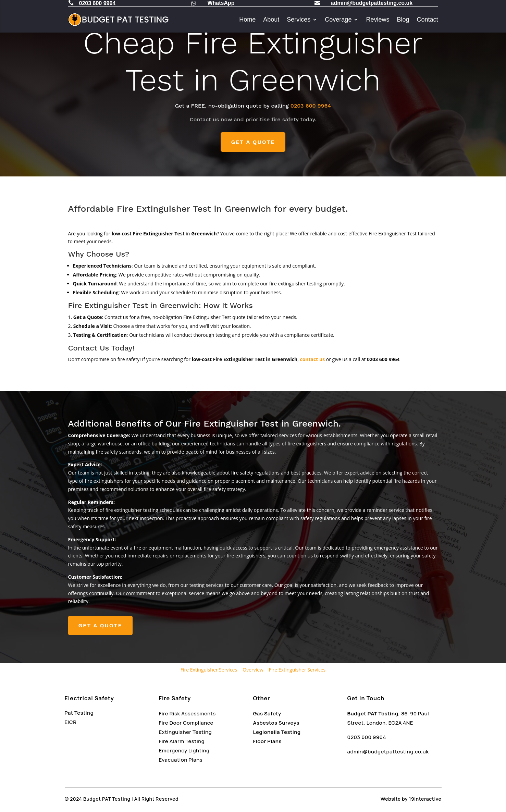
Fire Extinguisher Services (209, 670)
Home (247, 20)
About (271, 20)
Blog (403, 20)
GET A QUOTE (253, 142)
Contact (427, 20)
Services (299, 20)
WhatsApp (221, 3)
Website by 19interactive (411, 799)
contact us (312, 359)
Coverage (338, 20)
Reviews (378, 20)
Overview (253, 670)
